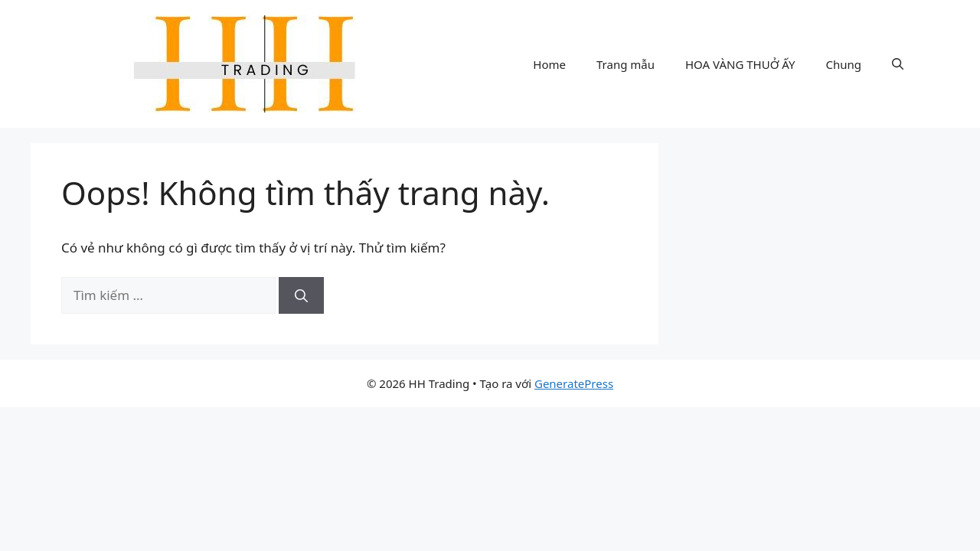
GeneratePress (574, 383)
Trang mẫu (626, 64)
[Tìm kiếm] (301, 295)
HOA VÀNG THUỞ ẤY (740, 64)
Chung (843, 64)
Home (549, 64)
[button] (898, 64)
